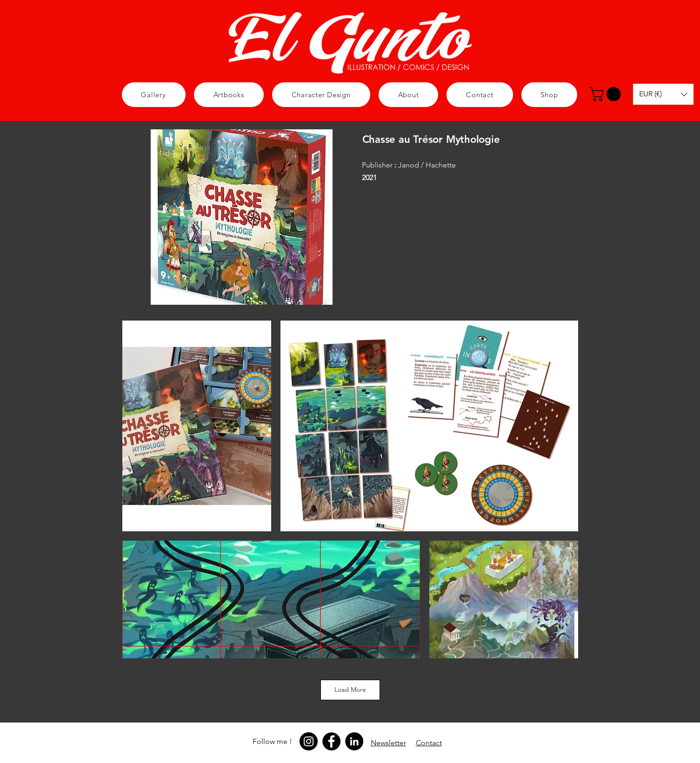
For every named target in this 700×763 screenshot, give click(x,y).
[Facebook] (331, 741)
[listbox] (663, 94)
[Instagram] (309, 741)
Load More (350, 689)
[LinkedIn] (354, 741)
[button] (321, 95)
